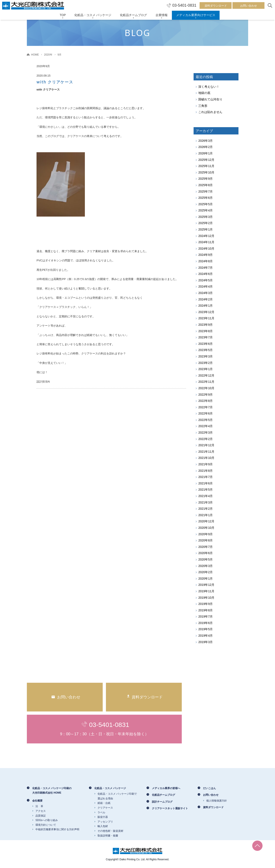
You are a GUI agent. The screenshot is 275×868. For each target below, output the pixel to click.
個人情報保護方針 (217, 801)
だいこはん (209, 788)
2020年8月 (205, 540)
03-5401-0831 (182, 5)
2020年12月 (206, 521)
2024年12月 (206, 236)
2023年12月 (206, 312)
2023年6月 (205, 344)
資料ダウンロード (216, 6)
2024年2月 (205, 299)
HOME (35, 55)
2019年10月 (206, 598)
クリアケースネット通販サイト (170, 808)
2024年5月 (205, 280)
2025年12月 (206, 160)
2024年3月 (205, 293)
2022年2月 (205, 439)
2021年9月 (205, 464)
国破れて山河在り (210, 99)
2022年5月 (205, 420)
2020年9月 (205, 534)
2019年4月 (205, 636)
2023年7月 (205, 337)
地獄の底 (204, 93)
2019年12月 (206, 585)
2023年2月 (205, 363)
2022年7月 (205, 407)
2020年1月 (205, 579)
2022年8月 (205, 401)
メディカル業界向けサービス (196, 15)
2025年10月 (206, 172)
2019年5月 (205, 629)
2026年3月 (205, 141)
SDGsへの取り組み (47, 820)
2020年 (48, 55)
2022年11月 (206, 382)
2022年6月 (205, 413)
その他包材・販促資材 (110, 831)
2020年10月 (206, 528)
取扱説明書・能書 (108, 836)
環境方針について (46, 825)
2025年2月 (205, 223)
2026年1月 (205, 153)
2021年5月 (205, 490)
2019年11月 (206, 591)
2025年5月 (205, 204)
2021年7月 (205, 477)
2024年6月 (205, 274)
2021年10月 (206, 458)
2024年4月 (205, 286)
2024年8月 (205, 261)
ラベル (101, 812)
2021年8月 (205, 471)
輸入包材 (103, 826)
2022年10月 (206, 388)
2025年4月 (205, 210)
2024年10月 (206, 249)
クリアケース (105, 808)
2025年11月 (206, 166)
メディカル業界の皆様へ (166, 788)
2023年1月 (205, 369)
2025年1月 (205, 229)
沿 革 (39, 806)
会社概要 (37, 801)
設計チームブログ (162, 802)
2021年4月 (205, 496)
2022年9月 (205, 395)
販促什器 (103, 817)
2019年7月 (205, 616)
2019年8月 (205, 610)
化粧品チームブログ (133, 15)
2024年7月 (205, 268)
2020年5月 (205, 559)
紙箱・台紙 (104, 803)
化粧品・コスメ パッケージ (93, 15)
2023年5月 (205, 350)
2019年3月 (205, 642)
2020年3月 (205, 566)
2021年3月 (205, 502)
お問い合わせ (249, 6)
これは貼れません (210, 112)
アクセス (41, 811)
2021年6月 (205, 483)
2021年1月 (205, 515)
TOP (63, 15)
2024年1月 (205, 306)
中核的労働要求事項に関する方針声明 (57, 829)
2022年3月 (205, 432)
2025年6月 (205, 198)
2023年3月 (205, 356)
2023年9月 (205, 325)
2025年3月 (205, 217)
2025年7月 (205, 191)
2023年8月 (205, 331)
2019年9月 (205, 604)
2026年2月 (205, 147)
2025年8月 (205, 185)
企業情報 (162, 15)
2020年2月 (205, 572)
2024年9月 (205, 255)
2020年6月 (205, 553)
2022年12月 (206, 375)
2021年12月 (206, 445)
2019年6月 (205, 623)
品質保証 (41, 816)
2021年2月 (205, 509)
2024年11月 (206, 242)
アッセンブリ (105, 822)
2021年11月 (206, 452)
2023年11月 (206, 318)
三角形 (203, 106)
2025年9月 (205, 179)
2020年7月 (205, 547)
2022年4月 (205, 426)
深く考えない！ (209, 87)
